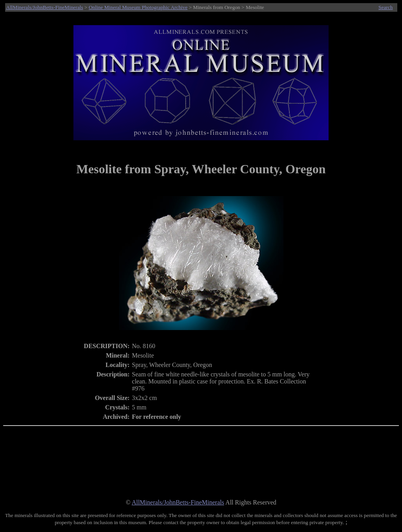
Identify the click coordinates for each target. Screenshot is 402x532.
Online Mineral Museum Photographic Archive (138, 7)
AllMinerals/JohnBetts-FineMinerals (45, 7)
